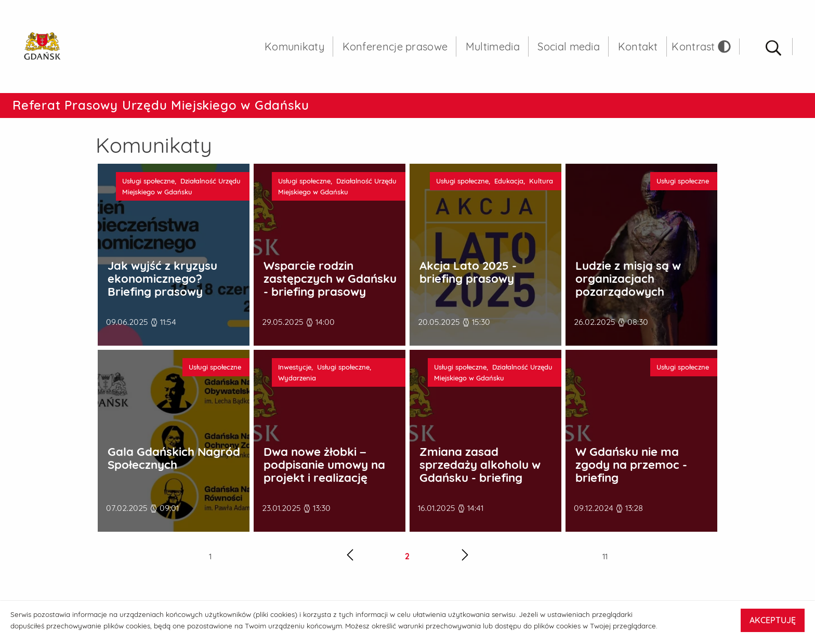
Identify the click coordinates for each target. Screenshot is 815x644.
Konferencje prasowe (395, 47)
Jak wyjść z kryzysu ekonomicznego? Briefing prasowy (162, 279)
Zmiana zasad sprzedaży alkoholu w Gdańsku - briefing (480, 465)
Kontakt (638, 47)
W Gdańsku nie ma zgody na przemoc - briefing (631, 465)
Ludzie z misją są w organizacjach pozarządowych (628, 279)
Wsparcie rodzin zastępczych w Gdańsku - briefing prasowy (330, 279)
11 (605, 556)
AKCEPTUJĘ (773, 620)
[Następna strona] (465, 556)
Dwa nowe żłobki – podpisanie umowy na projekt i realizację (324, 465)
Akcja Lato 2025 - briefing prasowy (468, 272)
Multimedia (493, 47)
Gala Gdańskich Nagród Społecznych (174, 458)
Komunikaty (294, 47)
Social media (569, 47)
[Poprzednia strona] (350, 556)
